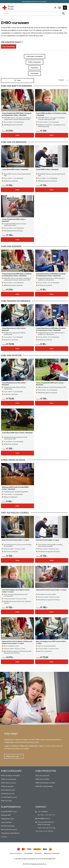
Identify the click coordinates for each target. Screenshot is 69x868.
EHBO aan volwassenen (9, 779)
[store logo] (7, 7)
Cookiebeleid (28, 853)
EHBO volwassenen (34, 62)
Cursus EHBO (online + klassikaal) (47, 169)
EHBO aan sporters (7, 786)
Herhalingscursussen (8, 794)
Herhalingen (35, 73)
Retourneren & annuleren (9, 830)
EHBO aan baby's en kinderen (10, 776)
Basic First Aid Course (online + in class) (15, 540)
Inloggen (55, 8)
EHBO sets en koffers (42, 779)
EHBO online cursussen (8, 783)
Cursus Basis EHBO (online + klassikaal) (15, 169)
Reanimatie (35, 68)
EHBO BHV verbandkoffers (44, 786)
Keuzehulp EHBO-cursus (9, 812)
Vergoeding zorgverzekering (10, 833)
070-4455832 (43, 812)
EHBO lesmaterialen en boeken (45, 783)
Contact (4, 837)
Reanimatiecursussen (8, 790)
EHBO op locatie (6, 801)
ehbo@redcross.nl (44, 818)
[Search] (63, 13)
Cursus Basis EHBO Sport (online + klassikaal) (17, 433)
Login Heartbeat (6, 822)
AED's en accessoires (42, 776)
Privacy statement (16, 853)
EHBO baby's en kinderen (35, 56)
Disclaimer (38, 853)
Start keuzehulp (9, 46)
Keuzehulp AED (6, 815)
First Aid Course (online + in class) (48, 540)
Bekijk (17, 135)
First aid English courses (9, 797)
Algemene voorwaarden (52, 853)
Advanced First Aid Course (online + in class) (51, 590)
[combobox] (34, 13)
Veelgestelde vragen (13, 756)
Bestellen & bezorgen (8, 826)
